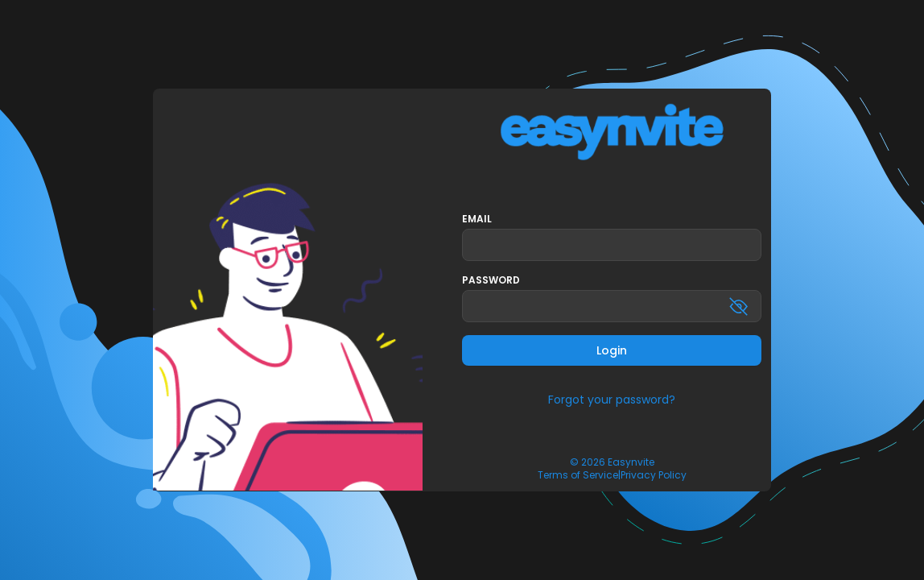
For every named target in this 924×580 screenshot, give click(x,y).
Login (612, 350)
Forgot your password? (612, 400)
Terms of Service (578, 475)
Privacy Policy (654, 475)
